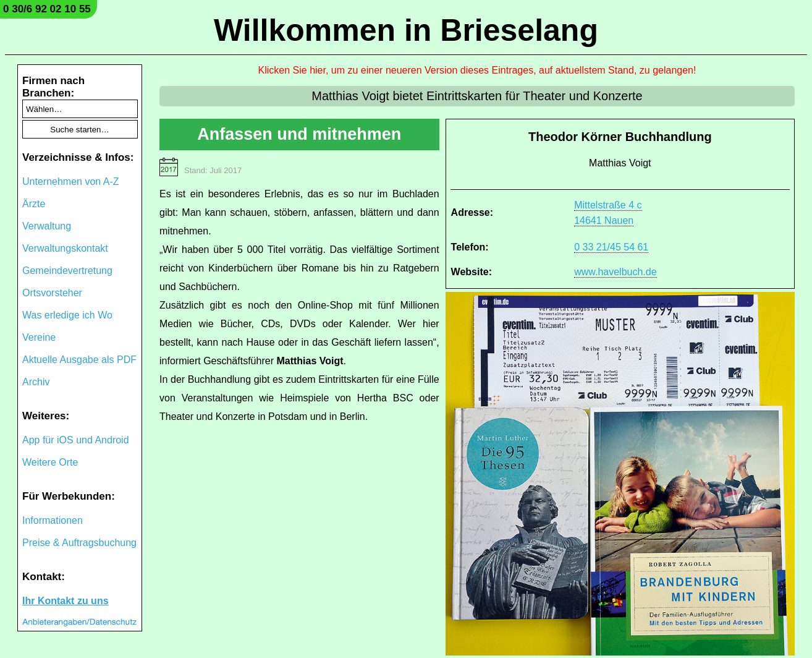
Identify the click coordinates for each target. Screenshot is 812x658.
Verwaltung (47, 226)
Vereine (39, 337)
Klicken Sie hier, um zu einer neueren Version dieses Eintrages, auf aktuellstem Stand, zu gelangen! (477, 70)
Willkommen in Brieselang (406, 30)
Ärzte (34, 204)
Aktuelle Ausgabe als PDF (79, 360)
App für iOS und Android (76, 440)
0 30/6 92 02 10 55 (47, 9)
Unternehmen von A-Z (71, 182)
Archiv (36, 382)
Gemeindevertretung (67, 271)
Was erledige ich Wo (67, 315)
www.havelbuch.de (615, 272)
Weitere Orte (50, 462)
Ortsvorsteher (52, 293)
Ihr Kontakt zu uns (66, 601)
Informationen (53, 520)
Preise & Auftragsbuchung (79, 543)
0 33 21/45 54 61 (611, 247)
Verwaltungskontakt (65, 248)
